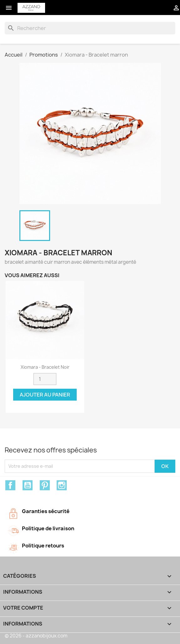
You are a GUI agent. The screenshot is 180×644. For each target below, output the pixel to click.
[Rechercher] (90, 28)
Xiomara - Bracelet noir (45, 367)
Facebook (10, 485)
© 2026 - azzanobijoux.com (36, 636)
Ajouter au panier (45, 395)
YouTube (28, 485)
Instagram (62, 485)
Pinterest (45, 485)
